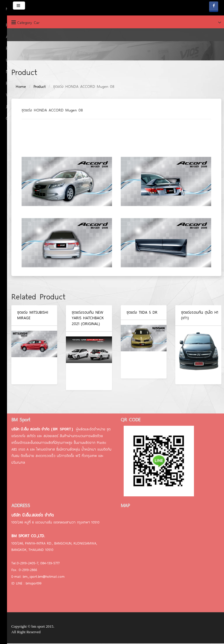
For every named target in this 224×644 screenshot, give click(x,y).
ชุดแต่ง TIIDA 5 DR (138, 313)
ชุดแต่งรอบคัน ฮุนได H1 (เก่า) (196, 316)
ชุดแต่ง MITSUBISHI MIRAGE (28, 316)
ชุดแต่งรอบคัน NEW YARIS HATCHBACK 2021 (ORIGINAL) (84, 319)
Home (16, 87)
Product (35, 87)
